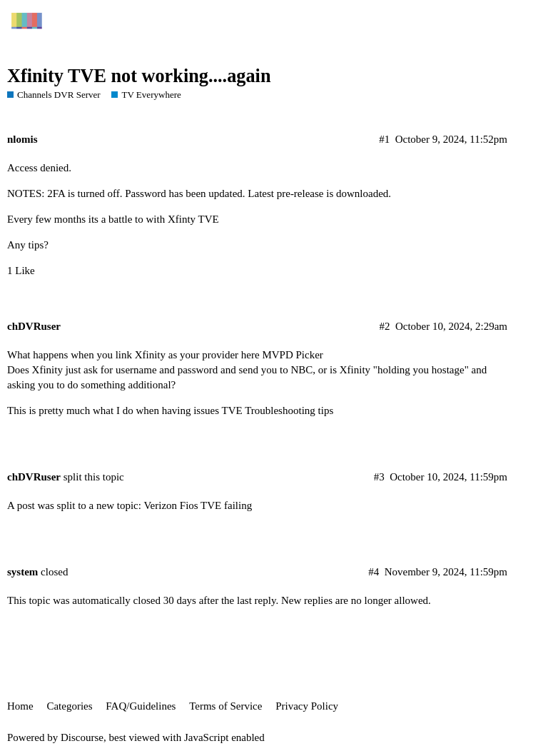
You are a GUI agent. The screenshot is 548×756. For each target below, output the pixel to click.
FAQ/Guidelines (141, 706)
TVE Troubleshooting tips (278, 410)
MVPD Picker (292, 355)
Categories (69, 706)
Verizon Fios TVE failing (198, 505)
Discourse (82, 737)
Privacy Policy (307, 706)
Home (20, 706)
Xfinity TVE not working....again (139, 76)
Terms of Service (225, 706)
